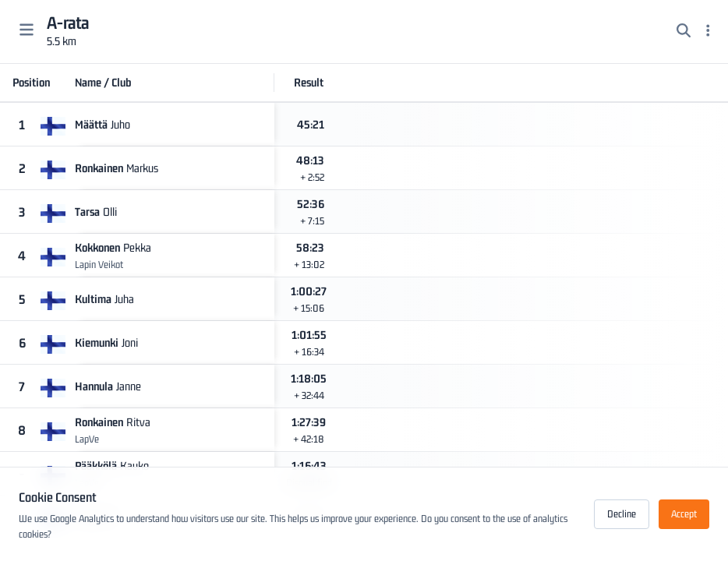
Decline (622, 514)
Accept (684, 514)
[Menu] (708, 32)
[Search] (684, 32)
